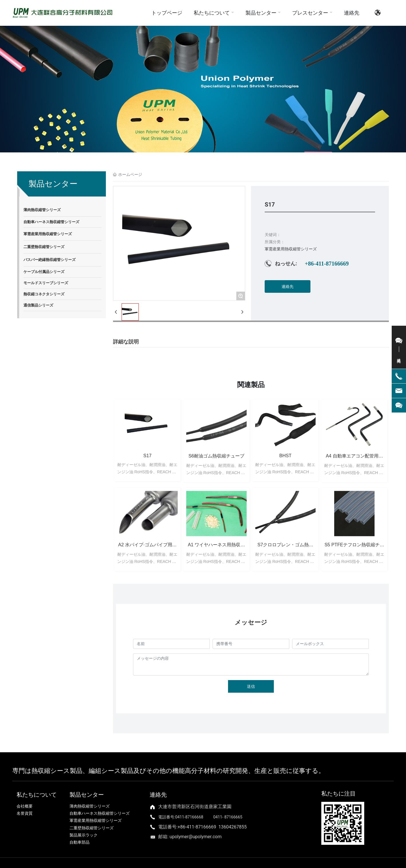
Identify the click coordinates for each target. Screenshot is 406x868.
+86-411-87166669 (327, 264)
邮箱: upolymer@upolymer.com (190, 837)
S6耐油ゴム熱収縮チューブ (217, 456)
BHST (285, 456)
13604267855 (232, 827)
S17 (147, 456)
